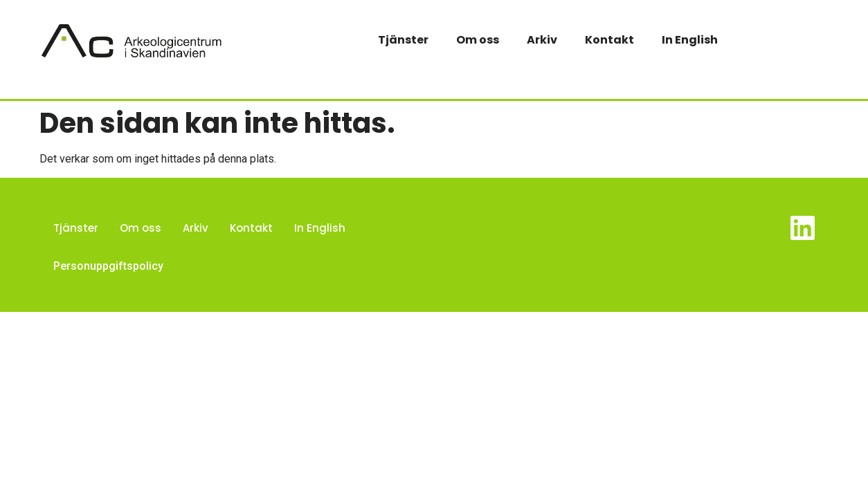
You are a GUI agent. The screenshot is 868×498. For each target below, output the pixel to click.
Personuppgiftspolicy (108, 266)
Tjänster (403, 40)
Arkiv (542, 40)
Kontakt (609, 40)
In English (690, 40)
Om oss (478, 40)
